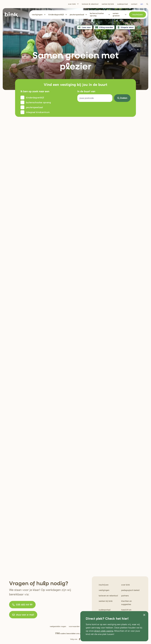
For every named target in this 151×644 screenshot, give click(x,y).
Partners (125, 596)
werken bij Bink (106, 601)
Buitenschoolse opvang (97, 15)
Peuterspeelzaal (77, 15)
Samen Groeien (116, 15)
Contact (134, 4)
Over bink (126, 585)
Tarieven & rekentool (90, 4)
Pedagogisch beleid (130, 590)
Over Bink (72, 4)
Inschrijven (138, 15)
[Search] (95, 98)
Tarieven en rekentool (108, 596)
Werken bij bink (108, 4)
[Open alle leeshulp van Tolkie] (139, 27)
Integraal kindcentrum (38, 112)
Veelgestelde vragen (58, 626)
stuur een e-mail (23, 615)
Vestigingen (37, 15)
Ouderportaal (122, 4)
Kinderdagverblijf (56, 15)
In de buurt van (86, 91)
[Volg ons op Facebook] (79, 639)
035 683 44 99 (22, 605)
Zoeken (122, 98)
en (142, 4)
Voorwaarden (74, 626)
